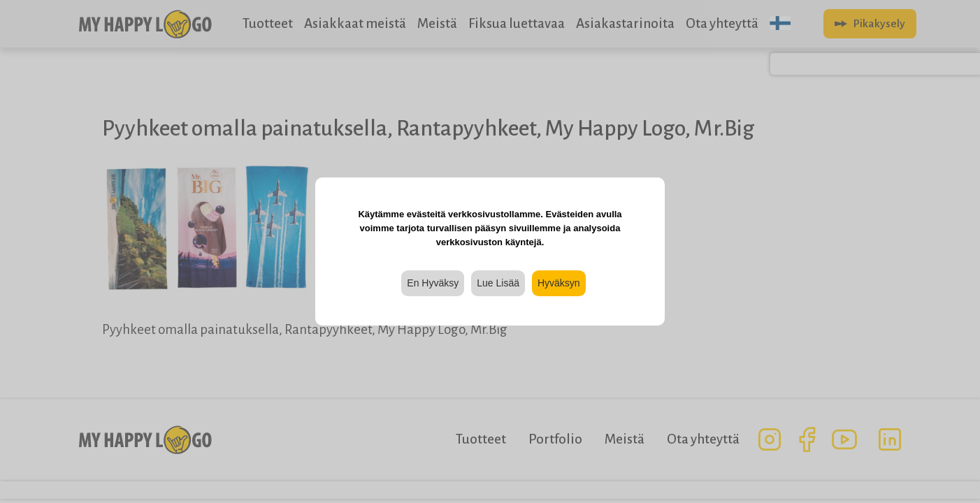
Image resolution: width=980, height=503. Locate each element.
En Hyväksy (433, 283)
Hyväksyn (559, 283)
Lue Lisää (498, 283)
